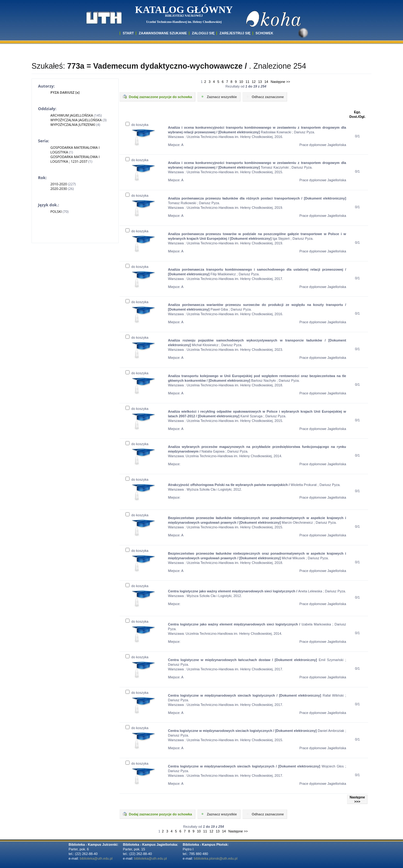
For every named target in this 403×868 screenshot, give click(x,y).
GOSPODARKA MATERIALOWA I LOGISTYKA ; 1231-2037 (75, 159)
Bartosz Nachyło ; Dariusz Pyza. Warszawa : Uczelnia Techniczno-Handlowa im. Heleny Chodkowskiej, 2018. (257, 380)
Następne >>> (357, 799)
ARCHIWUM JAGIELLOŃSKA (72, 115)
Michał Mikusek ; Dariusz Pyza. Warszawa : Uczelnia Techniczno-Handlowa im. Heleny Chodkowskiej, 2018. (257, 558)
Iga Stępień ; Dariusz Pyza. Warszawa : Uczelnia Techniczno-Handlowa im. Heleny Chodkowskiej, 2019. (257, 238)
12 (254, 82)
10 (241, 82)
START (128, 33)
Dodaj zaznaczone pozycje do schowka (157, 97)
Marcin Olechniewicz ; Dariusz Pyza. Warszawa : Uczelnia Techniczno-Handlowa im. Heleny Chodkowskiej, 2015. (257, 522)
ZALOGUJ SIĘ (203, 33)
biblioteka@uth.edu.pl (96, 858)
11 (248, 82)
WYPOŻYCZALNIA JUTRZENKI (73, 125)
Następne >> (280, 82)
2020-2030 (59, 189)
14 (266, 82)
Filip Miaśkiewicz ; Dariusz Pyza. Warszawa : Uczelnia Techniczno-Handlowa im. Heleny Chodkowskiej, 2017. (257, 274)
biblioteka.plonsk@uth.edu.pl (216, 858)
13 (260, 82)
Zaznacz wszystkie (218, 97)
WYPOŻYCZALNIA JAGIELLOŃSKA (76, 120)
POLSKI (56, 211)
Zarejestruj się (235, 33)
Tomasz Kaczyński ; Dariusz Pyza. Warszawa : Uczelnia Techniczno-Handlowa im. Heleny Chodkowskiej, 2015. (257, 167)
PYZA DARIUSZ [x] (65, 92)
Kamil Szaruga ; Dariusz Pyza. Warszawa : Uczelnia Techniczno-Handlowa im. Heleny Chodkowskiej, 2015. (257, 416)
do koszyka (137, 125)
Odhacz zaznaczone (265, 97)
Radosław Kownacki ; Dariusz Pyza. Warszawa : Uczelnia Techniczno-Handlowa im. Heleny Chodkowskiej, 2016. (257, 132)
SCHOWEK (264, 33)
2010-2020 (59, 184)
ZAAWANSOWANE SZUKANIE (163, 33)
